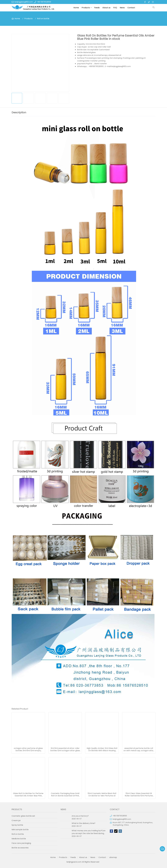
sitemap (113, 857)
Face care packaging (21, 843)
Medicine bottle (19, 839)
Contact (131, 8)
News (122, 8)
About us (106, 8)
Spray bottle (17, 825)
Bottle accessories (20, 848)
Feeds (97, 8)
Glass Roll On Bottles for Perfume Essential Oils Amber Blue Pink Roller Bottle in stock (28, 795)
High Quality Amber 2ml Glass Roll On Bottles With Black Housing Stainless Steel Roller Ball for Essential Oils (102, 749)
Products (86, 8)
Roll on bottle (43, 19)
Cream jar (16, 820)
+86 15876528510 (44, 2)
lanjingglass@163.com (24, 2)
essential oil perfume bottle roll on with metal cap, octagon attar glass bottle (139, 749)
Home (76, 8)
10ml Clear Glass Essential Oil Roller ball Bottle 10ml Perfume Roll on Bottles (139, 795)
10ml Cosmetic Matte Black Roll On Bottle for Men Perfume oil (102, 795)
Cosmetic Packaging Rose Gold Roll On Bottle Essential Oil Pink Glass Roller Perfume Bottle (65, 795)
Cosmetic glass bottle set (23, 816)
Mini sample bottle (20, 830)
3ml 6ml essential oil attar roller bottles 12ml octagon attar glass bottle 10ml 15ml (65, 749)
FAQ (115, 8)
